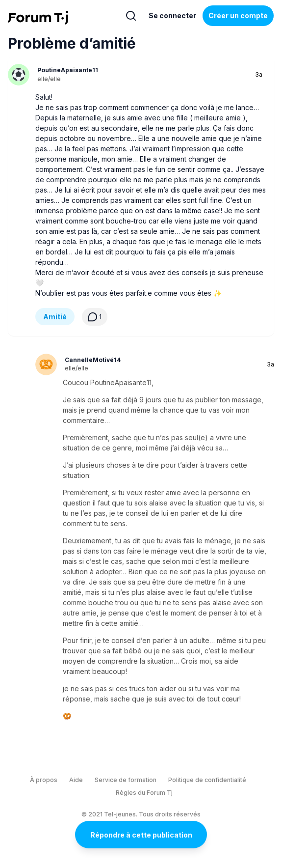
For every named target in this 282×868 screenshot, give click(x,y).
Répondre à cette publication (141, 835)
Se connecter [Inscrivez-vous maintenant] (172, 15)
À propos (44, 780)
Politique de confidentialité (207, 780)
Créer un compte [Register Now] (238, 15)
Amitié (55, 317)
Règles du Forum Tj (144, 793)
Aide (76, 780)
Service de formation (126, 780)
